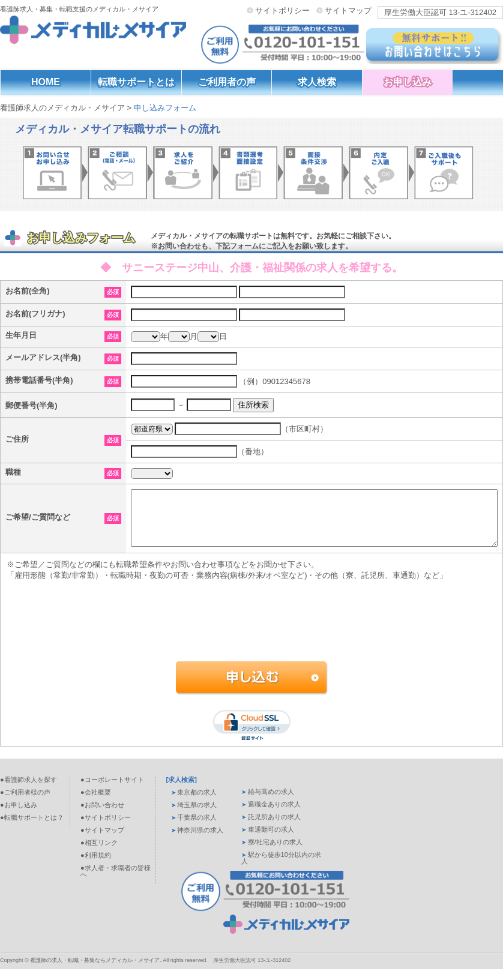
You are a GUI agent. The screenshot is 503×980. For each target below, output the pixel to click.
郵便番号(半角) (32, 405)
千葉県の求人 (197, 828)
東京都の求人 (197, 803)
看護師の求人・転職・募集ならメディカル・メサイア (95, 971)
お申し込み (408, 82)
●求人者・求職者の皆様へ (116, 882)
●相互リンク (99, 853)
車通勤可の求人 (271, 840)
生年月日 (21, 335)
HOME (46, 82)
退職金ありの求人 (274, 815)
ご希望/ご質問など (38, 522)
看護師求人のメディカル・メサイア (62, 108)
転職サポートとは (136, 82)
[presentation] (250, 643)
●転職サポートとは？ (32, 828)
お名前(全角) (28, 291)
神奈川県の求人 (200, 841)
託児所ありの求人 (274, 828)
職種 (13, 472)
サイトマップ (348, 10)
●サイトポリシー (106, 828)
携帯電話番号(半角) (39, 380)
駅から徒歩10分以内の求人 (281, 869)
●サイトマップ (102, 841)
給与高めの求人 (271, 802)
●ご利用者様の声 (25, 803)
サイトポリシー (282, 10)
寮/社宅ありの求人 (275, 853)
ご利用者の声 (227, 82)
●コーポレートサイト (112, 790)
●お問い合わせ (102, 816)
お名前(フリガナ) (35, 314)
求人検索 (317, 82)
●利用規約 (96, 866)
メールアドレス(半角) (43, 357)
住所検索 (253, 405)
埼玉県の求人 (197, 816)
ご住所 (17, 439)
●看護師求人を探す (29, 790)
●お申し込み (19, 816)
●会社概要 (96, 803)
